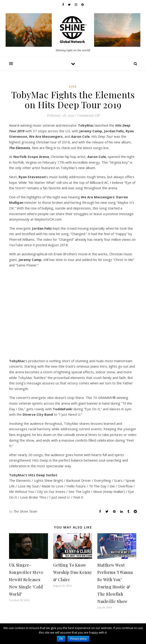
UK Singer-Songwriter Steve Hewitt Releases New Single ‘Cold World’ (26, 580)
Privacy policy (78, 639)
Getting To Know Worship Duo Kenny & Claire (73, 572)
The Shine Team (25, 511)
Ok (61, 639)
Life (73, 87)
